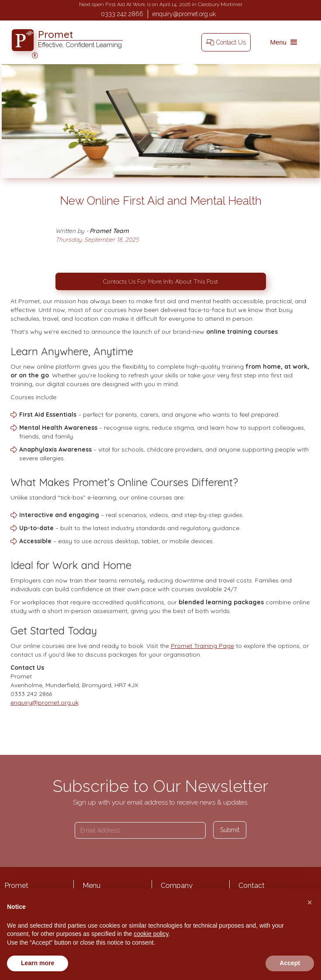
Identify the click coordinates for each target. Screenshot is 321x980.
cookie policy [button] (151, 934)
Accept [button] (290, 963)
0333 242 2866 (122, 14)
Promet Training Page (202, 646)
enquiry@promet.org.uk (184, 14)
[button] (285, 42)
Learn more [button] (38, 963)
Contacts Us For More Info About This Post (160, 281)
